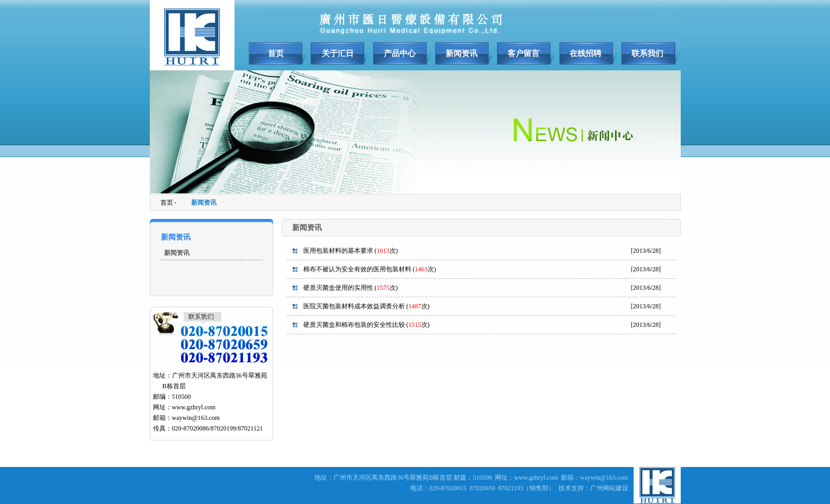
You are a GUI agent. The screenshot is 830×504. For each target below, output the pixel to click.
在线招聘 (585, 53)
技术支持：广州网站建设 (593, 488)
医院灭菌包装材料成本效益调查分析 (354, 306)
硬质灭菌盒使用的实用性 (338, 288)
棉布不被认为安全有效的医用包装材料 (357, 269)
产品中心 (400, 53)
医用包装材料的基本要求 (338, 251)
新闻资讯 (462, 53)
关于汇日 (338, 53)
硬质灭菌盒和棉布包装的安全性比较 (354, 325)
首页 (276, 53)
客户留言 (524, 53)
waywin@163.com (196, 418)
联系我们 (647, 53)
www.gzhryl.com (194, 407)
